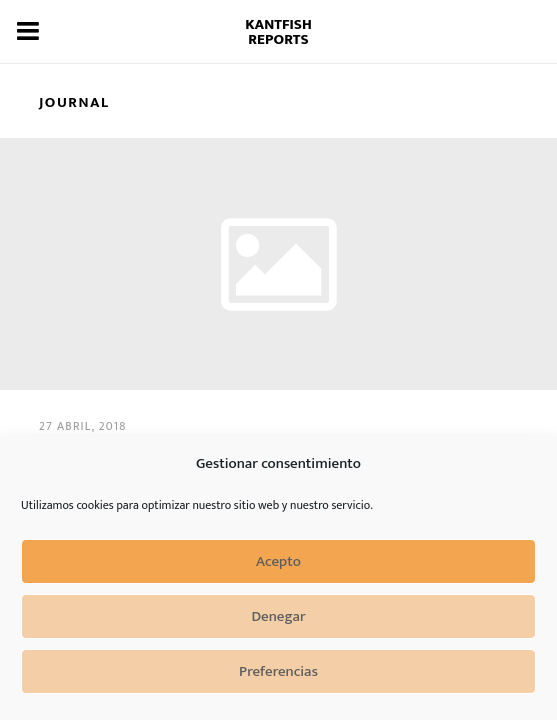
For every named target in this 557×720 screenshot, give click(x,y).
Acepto (278, 561)
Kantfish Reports (278, 32)
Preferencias (278, 671)
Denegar (278, 616)
